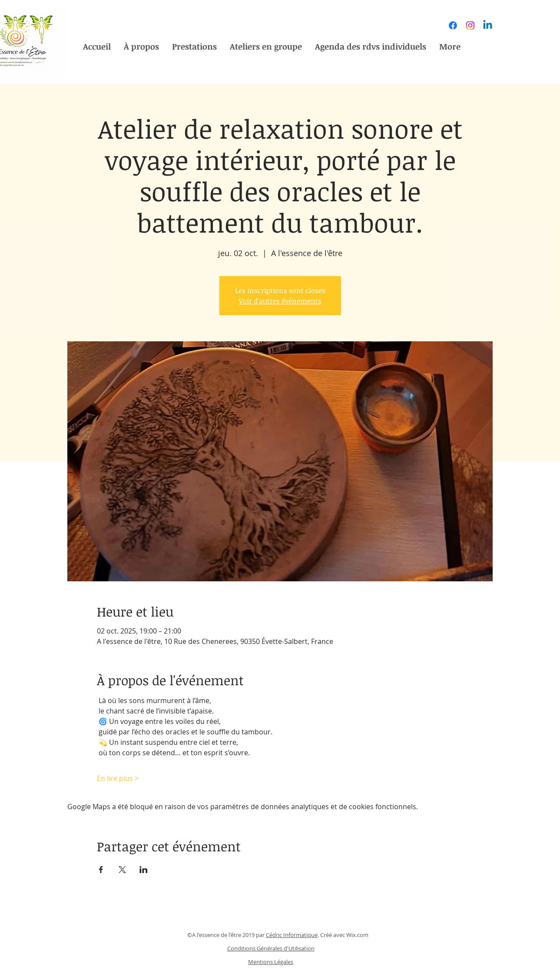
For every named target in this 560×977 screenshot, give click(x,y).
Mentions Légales (271, 962)
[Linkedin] (488, 25)
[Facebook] (453, 25)
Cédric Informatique (292, 935)
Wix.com (357, 935)
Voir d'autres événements (280, 301)
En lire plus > (118, 778)
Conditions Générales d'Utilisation (271, 948)
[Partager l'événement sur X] (122, 870)
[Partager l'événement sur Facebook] (101, 870)
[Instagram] (470, 25)
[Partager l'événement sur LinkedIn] (144, 870)
